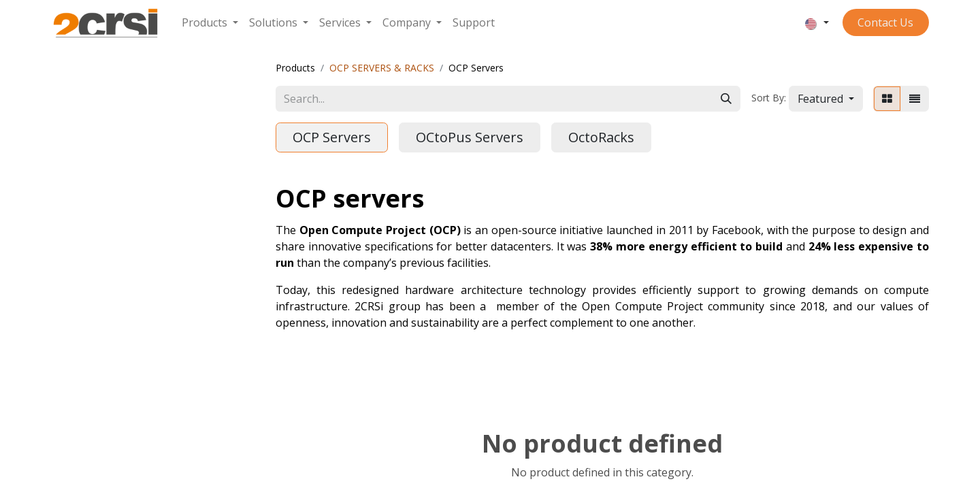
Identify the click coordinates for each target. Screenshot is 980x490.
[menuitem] (210, 22)
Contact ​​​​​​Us (885, 22)
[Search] (726, 99)
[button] (826, 99)
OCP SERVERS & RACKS (382, 68)
